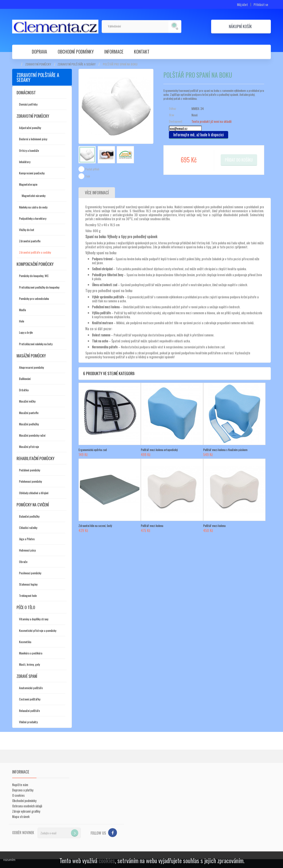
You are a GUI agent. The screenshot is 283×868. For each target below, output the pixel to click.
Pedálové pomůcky (30, 470)
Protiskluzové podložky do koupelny (39, 287)
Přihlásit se (261, 5)
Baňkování (25, 379)
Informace (114, 52)
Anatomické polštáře (31, 688)
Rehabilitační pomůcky (35, 458)
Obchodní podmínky (76, 52)
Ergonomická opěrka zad (93, 450)
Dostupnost (176, 121)
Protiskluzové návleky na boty (36, 344)
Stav (171, 115)
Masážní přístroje (29, 447)
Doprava (39, 52)
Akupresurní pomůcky (31, 367)
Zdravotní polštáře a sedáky (76, 64)
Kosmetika (25, 642)
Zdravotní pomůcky (38, 64)
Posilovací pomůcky (30, 573)
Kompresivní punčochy (32, 173)
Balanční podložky (29, 516)
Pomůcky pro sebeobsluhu (34, 298)
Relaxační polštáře (29, 711)
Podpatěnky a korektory (33, 218)
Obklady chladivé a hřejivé (34, 493)
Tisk (88, 176)
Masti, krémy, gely (29, 664)
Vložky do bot (27, 230)
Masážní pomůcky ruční (32, 435)
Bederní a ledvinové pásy (33, 139)
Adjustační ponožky (30, 128)
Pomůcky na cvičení (33, 505)
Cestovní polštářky (30, 699)
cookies (107, 860)
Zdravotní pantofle (30, 241)
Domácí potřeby (28, 104)
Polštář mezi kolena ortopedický (159, 450)
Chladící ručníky (28, 528)
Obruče (23, 562)
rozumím (9, 860)
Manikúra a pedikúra (31, 653)
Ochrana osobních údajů (27, 806)
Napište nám (20, 785)
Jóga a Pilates (27, 539)
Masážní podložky (29, 424)
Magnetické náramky (33, 196)
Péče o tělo (26, 607)
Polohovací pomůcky (30, 481)
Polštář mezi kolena (152, 526)
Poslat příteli (92, 169)
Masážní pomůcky (31, 356)
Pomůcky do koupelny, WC (34, 276)
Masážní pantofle (29, 413)
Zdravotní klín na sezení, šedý (95, 526)
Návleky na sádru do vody (33, 207)
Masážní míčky (27, 401)
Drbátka (24, 390)
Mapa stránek (21, 816)
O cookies (18, 795)
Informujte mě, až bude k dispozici (199, 135)
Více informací (97, 193)
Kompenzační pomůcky (35, 264)
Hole (22, 321)
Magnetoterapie (28, 184)
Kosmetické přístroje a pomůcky (38, 630)
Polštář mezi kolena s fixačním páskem (225, 450)
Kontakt (142, 52)
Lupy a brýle (26, 332)
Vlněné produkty (28, 722)
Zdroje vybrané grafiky (26, 811)
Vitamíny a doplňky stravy (34, 619)
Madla (22, 310)
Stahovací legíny (28, 584)
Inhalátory (25, 162)
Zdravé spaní (27, 676)
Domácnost (26, 93)
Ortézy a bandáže (29, 150)
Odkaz (173, 108)
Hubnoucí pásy (27, 550)
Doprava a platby (23, 790)
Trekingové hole (28, 595)
